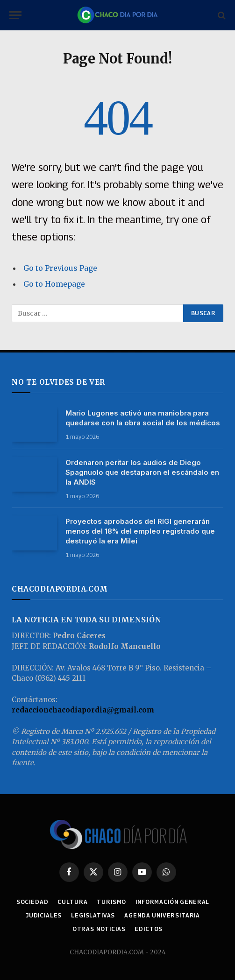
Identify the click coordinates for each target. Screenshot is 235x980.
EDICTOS (149, 929)
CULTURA (72, 902)
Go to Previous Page (60, 268)
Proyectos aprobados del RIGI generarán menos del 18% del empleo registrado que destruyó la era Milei (140, 531)
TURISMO (111, 902)
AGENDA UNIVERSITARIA (162, 915)
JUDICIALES (44, 915)
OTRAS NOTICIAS (99, 929)
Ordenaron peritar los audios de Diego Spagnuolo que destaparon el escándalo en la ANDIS (142, 472)
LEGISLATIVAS (93, 915)
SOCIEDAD (32, 902)
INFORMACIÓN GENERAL (172, 902)
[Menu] (15, 15)
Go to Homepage (54, 284)
